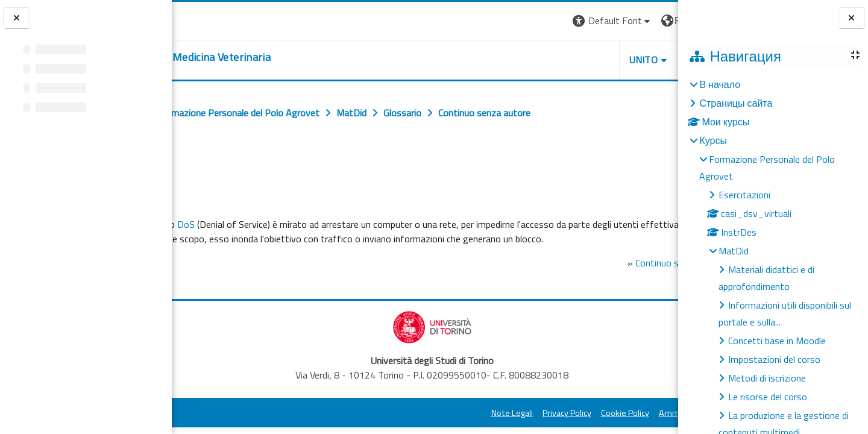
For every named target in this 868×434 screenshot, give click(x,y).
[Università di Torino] (209, 19)
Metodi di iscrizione (767, 378)
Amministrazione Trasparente (608, 427)
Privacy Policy (460, 427)
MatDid (734, 251)
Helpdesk (605, 60)
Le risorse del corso (768, 397)
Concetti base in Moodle (777, 341)
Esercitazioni (744, 195)
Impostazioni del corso (774, 359)
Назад (197, 167)
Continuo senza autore (589, 277)
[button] (506, 21)
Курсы (713, 140)
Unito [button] (537, 60)
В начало (720, 84)
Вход (658, 20)
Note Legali (405, 427)
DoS (274, 224)
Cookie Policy (518, 427)
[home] (269, 57)
